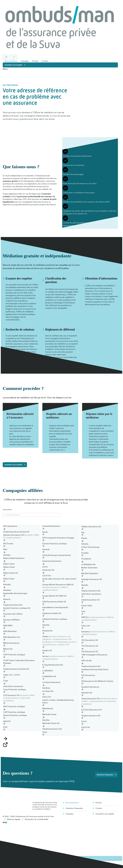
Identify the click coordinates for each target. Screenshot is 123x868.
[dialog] (61, 850)
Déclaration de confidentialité (38, 821)
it (10, 865)
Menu (5, 69)
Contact (47, 61)
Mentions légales (14, 821)
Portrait (37, 61)
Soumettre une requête (14, 65)
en (16, 865)
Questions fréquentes (104, 776)
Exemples (26, 61)
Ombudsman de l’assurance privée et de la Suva (36, 818)
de (4, 865)
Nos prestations (11, 61)
